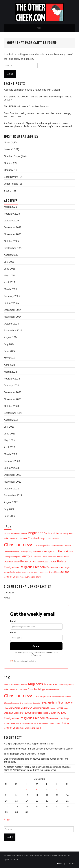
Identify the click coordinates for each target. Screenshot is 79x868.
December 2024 (13, 310)
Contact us (9, 593)
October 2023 (11, 406)
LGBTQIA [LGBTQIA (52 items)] (26, 556)
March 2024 (10, 372)
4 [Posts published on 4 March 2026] (36, 790)
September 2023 (13, 413)
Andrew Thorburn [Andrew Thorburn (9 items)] (21, 534)
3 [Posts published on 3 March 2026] (26, 790)
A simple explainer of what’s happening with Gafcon (32, 90)
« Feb (7, 820)
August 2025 (11, 255)
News (7, 143)
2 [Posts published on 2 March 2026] (16, 790)
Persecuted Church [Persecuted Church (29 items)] (46, 562)
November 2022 (13, 482)
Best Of (8, 191)
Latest (7, 149)
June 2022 (10, 516)
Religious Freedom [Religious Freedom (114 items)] (33, 567)
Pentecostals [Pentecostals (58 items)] (28, 562)
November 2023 (13, 399)
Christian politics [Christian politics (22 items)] (42, 545)
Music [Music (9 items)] (66, 557)
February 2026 (12, 214)
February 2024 (12, 379)
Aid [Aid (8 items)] (12, 534)
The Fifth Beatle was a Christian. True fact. (27, 107)
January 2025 (11, 303)
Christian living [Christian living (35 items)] (36, 538)
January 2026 (11, 221)
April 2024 (9, 365)
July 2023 (9, 427)
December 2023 (13, 392)
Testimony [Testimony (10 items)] (26, 572)
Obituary (9, 170)
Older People (11, 184)
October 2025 (11, 241)
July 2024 (9, 344)
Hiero (60, 864)
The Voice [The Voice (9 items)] (34, 572)
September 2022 (13, 495)
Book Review (11, 177)
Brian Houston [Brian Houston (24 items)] (11, 538)
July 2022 (9, 509)
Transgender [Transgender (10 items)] (44, 572)
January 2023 (11, 468)
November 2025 (13, 234)
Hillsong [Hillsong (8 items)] (7, 557)
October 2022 (11, 489)
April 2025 (9, 282)
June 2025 (10, 269)
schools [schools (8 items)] (7, 572)
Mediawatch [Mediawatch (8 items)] (52, 557)
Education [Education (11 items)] (37, 552)
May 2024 (9, 358)
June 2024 (10, 351)
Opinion (8, 163)
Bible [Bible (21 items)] (55, 533)
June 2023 (10, 434)
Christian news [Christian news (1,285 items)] (19, 545)
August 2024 (11, 337)
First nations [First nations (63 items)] (65, 551)
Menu (39, 28)
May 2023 (9, 440)
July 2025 (9, 262)
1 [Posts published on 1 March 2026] (6, 790)
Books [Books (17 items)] (72, 533)
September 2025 (13, 248)
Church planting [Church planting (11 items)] (26, 552)
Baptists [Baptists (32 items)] (48, 533)
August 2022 (11, 502)
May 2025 (9, 276)
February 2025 (12, 296)
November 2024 (13, 317)
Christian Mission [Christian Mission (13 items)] (52, 539)
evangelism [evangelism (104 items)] (50, 551)
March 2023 (10, 454)
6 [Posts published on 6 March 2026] (57, 790)
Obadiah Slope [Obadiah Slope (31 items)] (12, 562)
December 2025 (13, 227)
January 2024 (11, 386)
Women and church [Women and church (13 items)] (33, 577)
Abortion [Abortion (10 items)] (7, 534)
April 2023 (9, 447)
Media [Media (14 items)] (44, 557)
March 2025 (10, 289)
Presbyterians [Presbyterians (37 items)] (12, 567)
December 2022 (13, 475)
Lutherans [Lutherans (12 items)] (37, 557)
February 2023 (12, 461)
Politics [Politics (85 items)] (62, 561)
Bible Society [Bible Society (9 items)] (63, 534)
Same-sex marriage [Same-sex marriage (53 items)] (58, 567)
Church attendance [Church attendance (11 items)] (12, 552)
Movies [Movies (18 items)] (60, 557)
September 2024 (13, 331)
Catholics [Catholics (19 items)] (23, 539)
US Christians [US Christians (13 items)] (19, 577)
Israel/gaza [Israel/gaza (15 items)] (15, 557)
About (7, 598)
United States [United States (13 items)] (55, 572)
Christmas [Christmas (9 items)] (67, 546)
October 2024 (11, 324)
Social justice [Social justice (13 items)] (16, 572)
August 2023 (11, 420)
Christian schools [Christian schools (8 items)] (57, 546)
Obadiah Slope (12, 156)
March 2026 (10, 207)
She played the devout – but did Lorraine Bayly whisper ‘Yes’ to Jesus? (38, 749)
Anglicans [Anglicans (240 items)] (36, 533)
